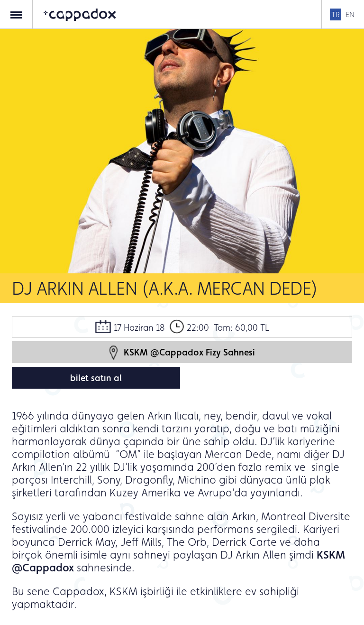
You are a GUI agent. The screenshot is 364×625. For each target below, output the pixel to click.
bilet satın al (96, 378)
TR (336, 14)
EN (350, 14)
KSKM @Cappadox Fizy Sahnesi (182, 352)
